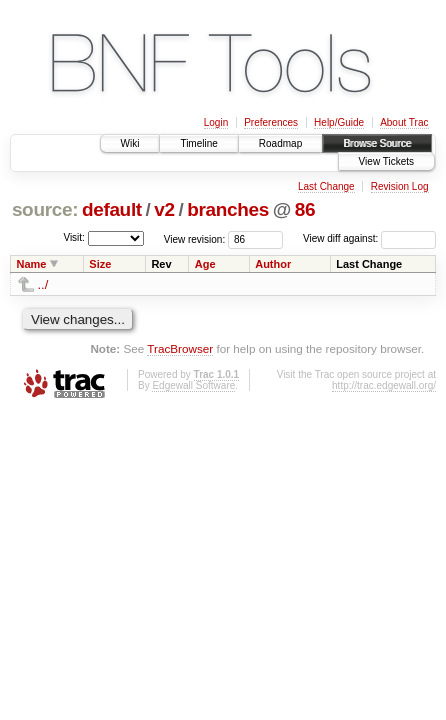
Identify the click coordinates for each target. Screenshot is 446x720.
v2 (164, 209)
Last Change (326, 186)
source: (45, 209)
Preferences (271, 122)
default (112, 209)
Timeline (198, 143)
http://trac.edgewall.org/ (384, 385)
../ (43, 284)
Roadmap (280, 143)
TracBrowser (180, 348)
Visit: (74, 237)
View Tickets (386, 161)
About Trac (404, 122)
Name (32, 264)
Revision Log (400, 186)
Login (216, 122)
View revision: (195, 238)
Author (273, 264)
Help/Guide (339, 122)
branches (228, 209)
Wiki (130, 143)
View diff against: (369, 238)
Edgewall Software (193, 385)
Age (205, 264)
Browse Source (377, 143)
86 (305, 209)
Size (100, 264)
